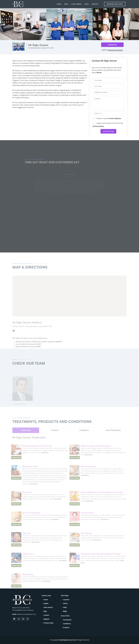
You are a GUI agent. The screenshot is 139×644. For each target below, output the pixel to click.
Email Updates (115, 118)
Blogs (65, 611)
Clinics (65, 604)
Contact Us (112, 45)
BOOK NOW (16, 462)
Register (47, 619)
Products (66, 628)
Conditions (67, 624)
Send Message (108, 131)
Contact (95, 4)
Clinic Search (76, 4)
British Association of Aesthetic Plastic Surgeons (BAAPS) (39, 346)
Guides (46, 604)
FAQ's (66, 4)
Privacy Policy (49, 623)
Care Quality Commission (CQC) (28, 348)
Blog (87, 4)
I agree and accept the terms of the (108, 125)
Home (59, 4)
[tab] (26, 434)
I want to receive (107, 119)
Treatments (67, 620)
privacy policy (98, 126)
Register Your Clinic (115, 4)
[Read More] (45, 457)
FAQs (65, 607)
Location (66, 600)
